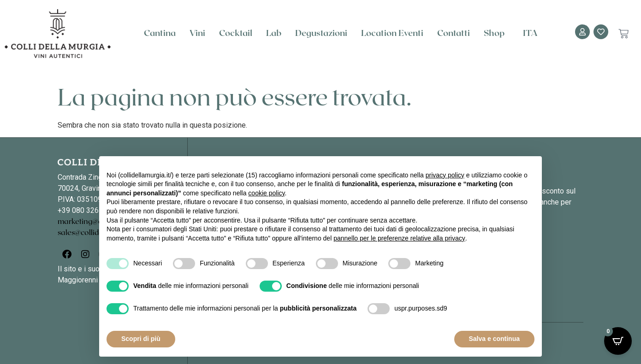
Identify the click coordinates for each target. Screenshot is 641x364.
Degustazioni (321, 34)
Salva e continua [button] (494, 339)
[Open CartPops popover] (618, 341)
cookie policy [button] (266, 193)
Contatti (454, 34)
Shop (496, 34)
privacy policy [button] (445, 175)
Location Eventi (392, 34)
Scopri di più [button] (141, 339)
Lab (274, 34)
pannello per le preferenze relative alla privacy (399, 238)
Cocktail (236, 34)
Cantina (160, 34)
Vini (197, 34)
